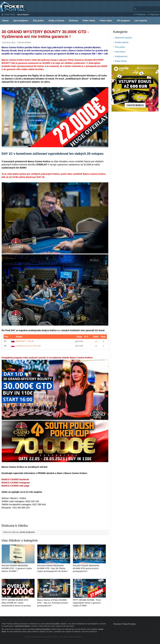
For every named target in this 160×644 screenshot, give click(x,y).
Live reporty (141, 20)
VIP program (123, 20)
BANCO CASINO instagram (16, 483)
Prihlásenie (141, 15)
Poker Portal (10, 15)
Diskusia (74, 20)
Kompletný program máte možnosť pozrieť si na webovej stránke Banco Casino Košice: (47, 358)
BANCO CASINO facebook (15, 479)
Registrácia (155, 15)
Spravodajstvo (23, 15)
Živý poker (38, 20)
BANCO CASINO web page (15, 486)
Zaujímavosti (121, 56)
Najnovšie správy (123, 38)
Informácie (120, 52)
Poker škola (89, 20)
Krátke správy (122, 42)
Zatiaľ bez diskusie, (19, 532)
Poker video (106, 20)
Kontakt (27, 637)
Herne (5, 20)
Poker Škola (121, 61)
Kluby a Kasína (56, 20)
